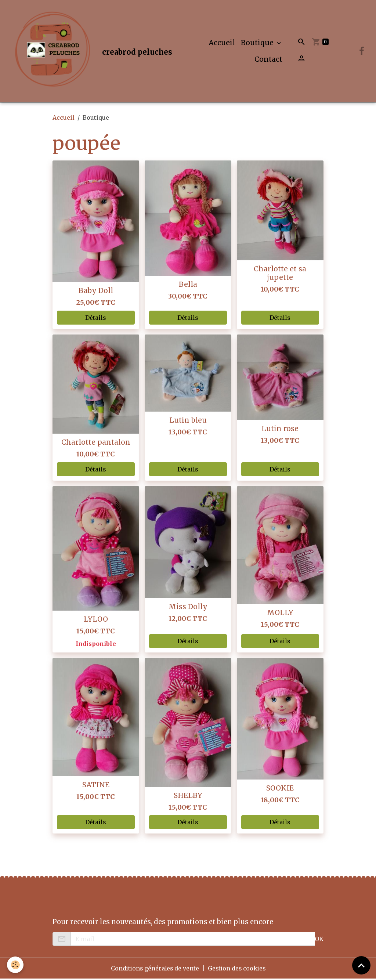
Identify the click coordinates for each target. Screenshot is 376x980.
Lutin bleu (188, 422)
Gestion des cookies (237, 970)
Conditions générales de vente (154, 970)
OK (319, 940)
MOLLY (280, 614)
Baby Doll (96, 292)
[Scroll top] (361, 965)
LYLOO (96, 621)
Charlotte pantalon (96, 444)
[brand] (88, 52)
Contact (268, 60)
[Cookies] (16, 965)
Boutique (258, 43)
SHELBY (188, 797)
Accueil (222, 43)
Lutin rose (280, 430)
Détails (96, 319)
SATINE (96, 786)
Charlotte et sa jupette (280, 274)
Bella (188, 286)
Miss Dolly (188, 608)
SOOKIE (280, 789)
